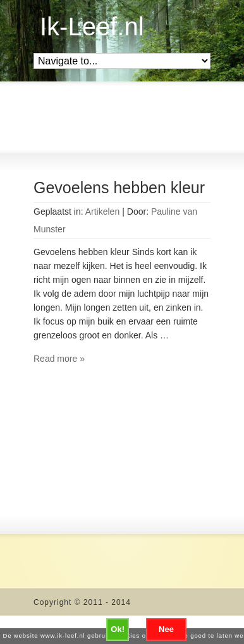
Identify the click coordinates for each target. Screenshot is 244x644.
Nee (166, 629)
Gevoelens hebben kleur (119, 188)
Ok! (118, 629)
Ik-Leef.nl (92, 27)
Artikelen (102, 212)
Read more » (59, 359)
